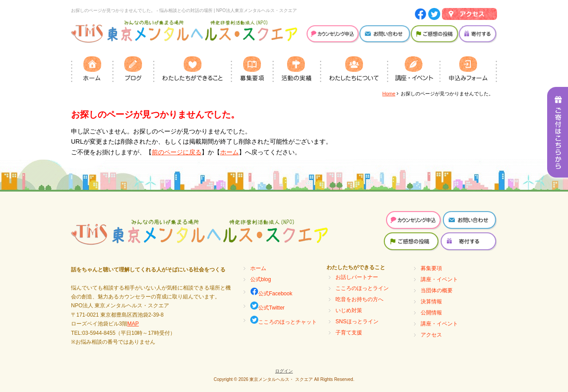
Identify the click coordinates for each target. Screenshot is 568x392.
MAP (133, 324)
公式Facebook (271, 292)
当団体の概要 (437, 290)
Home (389, 94)
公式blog (261, 279)
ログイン (284, 371)
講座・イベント (439, 279)
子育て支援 (349, 333)
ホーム (229, 152)
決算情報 (431, 302)
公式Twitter (267, 306)
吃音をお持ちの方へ (359, 299)
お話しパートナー (357, 277)
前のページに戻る (177, 152)
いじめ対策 (349, 310)
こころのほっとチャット (284, 320)
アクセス (431, 335)
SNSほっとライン (357, 321)
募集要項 (431, 268)
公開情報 (431, 313)
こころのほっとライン (362, 288)
